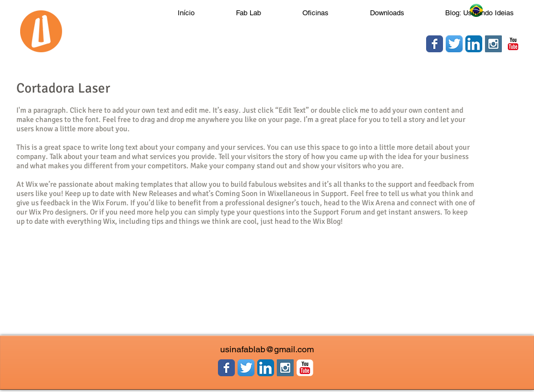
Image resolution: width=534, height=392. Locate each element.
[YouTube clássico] (513, 44)
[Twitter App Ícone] (454, 44)
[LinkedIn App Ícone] (474, 44)
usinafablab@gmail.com (267, 349)
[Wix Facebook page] (435, 44)
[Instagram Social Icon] (493, 44)
